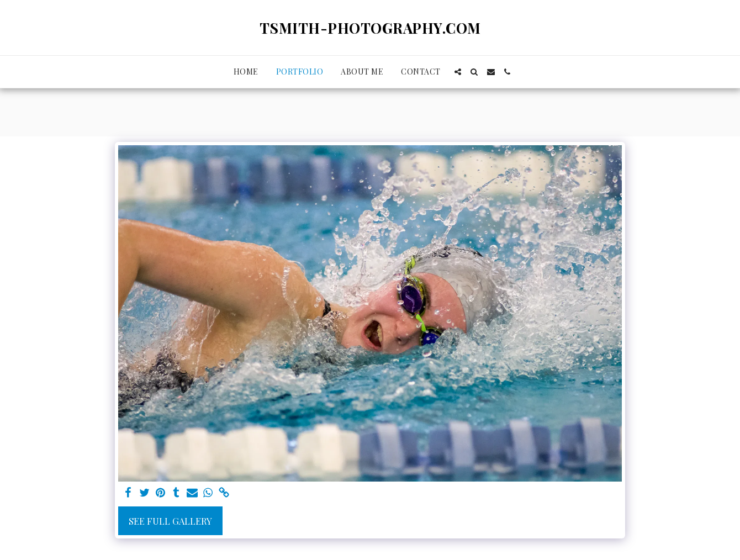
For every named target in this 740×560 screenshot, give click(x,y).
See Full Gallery (170, 521)
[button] (458, 72)
